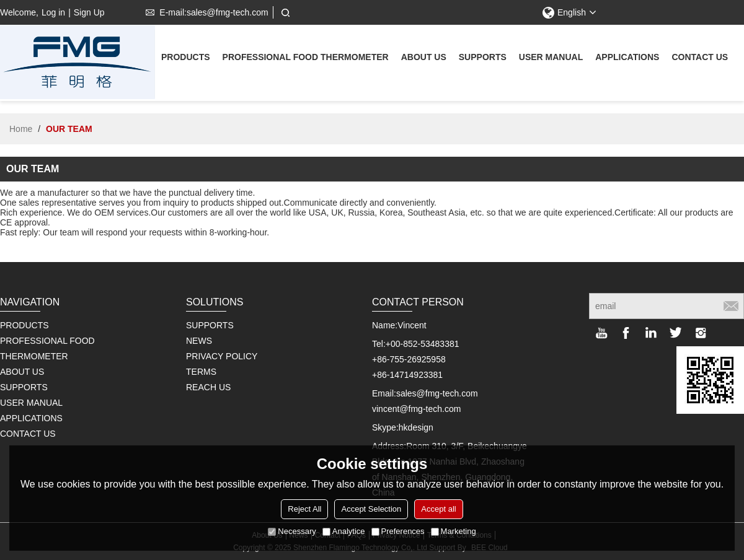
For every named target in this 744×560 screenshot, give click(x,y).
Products (186, 59)
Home (21, 129)
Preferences (398, 531)
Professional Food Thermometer (306, 59)
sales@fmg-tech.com (437, 393)
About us (424, 59)
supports (483, 59)
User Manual (551, 59)
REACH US (208, 387)
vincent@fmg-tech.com (416, 409)
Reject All (304, 509)
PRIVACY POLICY (222, 356)
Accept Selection (371, 509)
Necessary (292, 531)
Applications (627, 59)
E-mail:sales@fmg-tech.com (204, 12)
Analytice (344, 531)
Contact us (700, 59)
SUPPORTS (210, 325)
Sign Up (89, 12)
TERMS (201, 372)
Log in (53, 12)
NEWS (199, 341)
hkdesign (416, 427)
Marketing (454, 531)
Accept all (438, 509)
